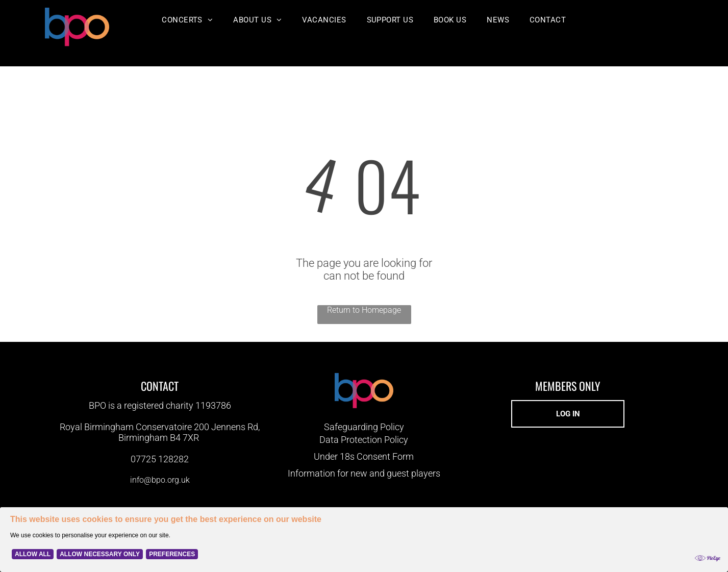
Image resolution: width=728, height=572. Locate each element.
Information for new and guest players (364, 473)
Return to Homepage (364, 310)
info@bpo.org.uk (160, 480)
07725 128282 (160, 459)
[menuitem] (187, 20)
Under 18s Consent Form (364, 456)
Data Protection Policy (364, 440)
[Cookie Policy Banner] (364, 540)
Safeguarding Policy (364, 427)
